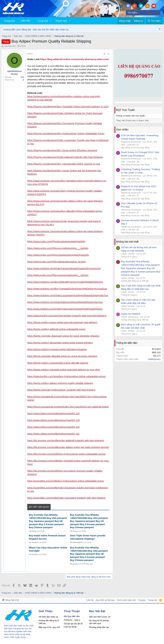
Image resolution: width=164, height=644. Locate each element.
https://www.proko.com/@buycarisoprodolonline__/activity (58, 275)
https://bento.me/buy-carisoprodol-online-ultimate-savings (58, 363)
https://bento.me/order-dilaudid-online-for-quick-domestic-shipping (62, 356)
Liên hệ (90, 600)
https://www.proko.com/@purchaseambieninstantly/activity (58, 255)
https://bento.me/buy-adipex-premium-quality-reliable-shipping (60, 383)
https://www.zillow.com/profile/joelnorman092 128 (53, 413)
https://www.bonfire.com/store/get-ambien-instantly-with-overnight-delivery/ (67, 316)
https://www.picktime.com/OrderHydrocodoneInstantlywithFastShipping (65, 309)
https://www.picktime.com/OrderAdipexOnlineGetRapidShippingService (65, 302)
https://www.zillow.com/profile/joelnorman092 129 (53, 420)
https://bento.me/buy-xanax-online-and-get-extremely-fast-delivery (62, 322)
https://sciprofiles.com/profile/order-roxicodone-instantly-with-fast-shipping (66, 498)
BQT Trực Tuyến (125, 110)
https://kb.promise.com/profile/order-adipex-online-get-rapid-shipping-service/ (68, 447)
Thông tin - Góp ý (72, 620)
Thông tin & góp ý (129, 257)
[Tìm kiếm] (143, 13)
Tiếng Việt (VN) (11, 600)
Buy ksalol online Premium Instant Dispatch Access (47, 537)
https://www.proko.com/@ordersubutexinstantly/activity (56, 241)
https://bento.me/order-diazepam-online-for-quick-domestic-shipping (63, 336)
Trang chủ (9, 21)
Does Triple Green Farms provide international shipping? (88, 537)
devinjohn (35, 542)
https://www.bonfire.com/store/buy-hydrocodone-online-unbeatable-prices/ (66, 376)
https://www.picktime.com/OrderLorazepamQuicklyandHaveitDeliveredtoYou (68, 295)
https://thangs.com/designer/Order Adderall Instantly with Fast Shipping (65, 157)
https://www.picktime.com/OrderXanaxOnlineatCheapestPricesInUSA (64, 268)
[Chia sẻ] (104, 54)
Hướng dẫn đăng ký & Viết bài (135, 281)
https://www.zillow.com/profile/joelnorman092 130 (53, 427)
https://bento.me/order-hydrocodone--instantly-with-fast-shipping (61, 390)
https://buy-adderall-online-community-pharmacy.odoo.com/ (74, 59)
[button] (51, 21)
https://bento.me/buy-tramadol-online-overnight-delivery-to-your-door (64, 370)
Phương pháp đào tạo (99, 627)
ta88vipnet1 (154, 359)
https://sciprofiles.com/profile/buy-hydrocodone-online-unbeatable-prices (66, 481)
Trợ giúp (142, 600)
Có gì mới (43, 21)
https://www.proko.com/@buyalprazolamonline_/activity (57, 262)
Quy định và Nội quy (105, 600)
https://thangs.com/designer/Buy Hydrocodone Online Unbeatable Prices (66, 133)
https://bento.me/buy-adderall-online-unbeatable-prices (56, 329)
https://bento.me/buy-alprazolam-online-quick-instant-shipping (60, 343)
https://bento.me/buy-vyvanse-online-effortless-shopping (57, 349)
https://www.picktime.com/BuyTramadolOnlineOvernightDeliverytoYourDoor (67, 289)
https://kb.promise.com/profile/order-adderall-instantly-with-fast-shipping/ (66, 440)
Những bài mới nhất (127, 242)
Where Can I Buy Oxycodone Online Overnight (48, 549)
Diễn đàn (26, 21)
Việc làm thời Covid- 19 (100, 617)
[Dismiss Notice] (159, 29)
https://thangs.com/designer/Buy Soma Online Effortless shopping (62, 150)
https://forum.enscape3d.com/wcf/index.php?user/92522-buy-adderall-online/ (68, 407)
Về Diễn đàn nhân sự (48, 617)
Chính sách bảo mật (126, 600)
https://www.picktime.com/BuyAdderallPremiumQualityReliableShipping (65, 282)
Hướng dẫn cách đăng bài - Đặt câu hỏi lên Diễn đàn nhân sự (36, 29)
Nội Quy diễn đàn (72, 616)
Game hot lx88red (130, 314)
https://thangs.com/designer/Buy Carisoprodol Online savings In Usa (64, 164)
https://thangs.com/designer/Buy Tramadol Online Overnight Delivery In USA (68, 106)
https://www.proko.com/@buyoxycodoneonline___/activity (58, 248)
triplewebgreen (78, 542)
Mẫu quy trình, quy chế (49, 627)
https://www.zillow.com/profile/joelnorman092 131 (53, 434)
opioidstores (10, 46)
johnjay (34, 531)
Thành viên (61, 21)
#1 (109, 54)
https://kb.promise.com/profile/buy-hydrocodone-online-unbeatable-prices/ (66, 454)
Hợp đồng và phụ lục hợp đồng (135, 148)
